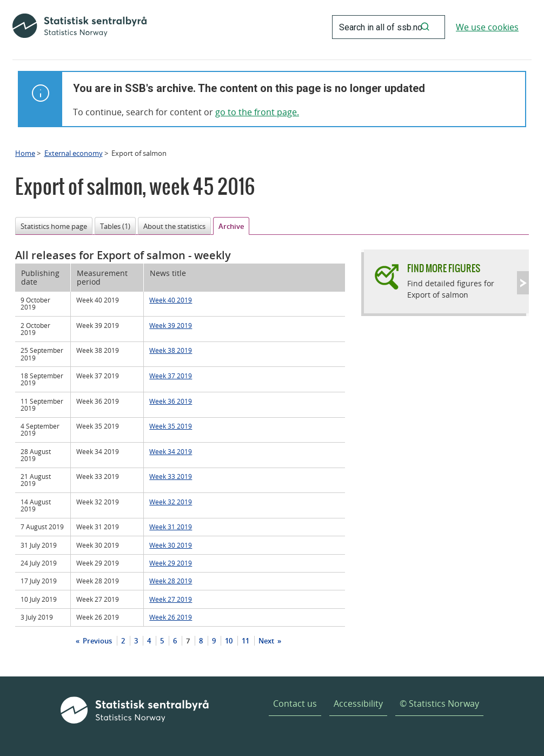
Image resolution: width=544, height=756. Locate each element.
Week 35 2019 (171, 426)
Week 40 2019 (171, 300)
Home (25, 153)
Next (267, 641)
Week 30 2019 (171, 545)
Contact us (295, 704)
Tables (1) (115, 226)
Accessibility (358, 704)
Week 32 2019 (171, 502)
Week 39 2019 (171, 325)
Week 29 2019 (171, 563)
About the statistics (174, 226)
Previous (97, 641)
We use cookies (487, 27)
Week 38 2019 (171, 350)
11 (246, 641)
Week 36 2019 (171, 401)
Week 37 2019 (171, 376)
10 (229, 641)
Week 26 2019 (171, 617)
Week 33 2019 (171, 476)
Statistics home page (54, 226)
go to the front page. (257, 112)
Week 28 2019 (171, 581)
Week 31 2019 (171, 527)
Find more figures (444, 268)
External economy (74, 153)
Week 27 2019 (171, 599)
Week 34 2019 (171, 451)
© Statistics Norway (439, 704)
